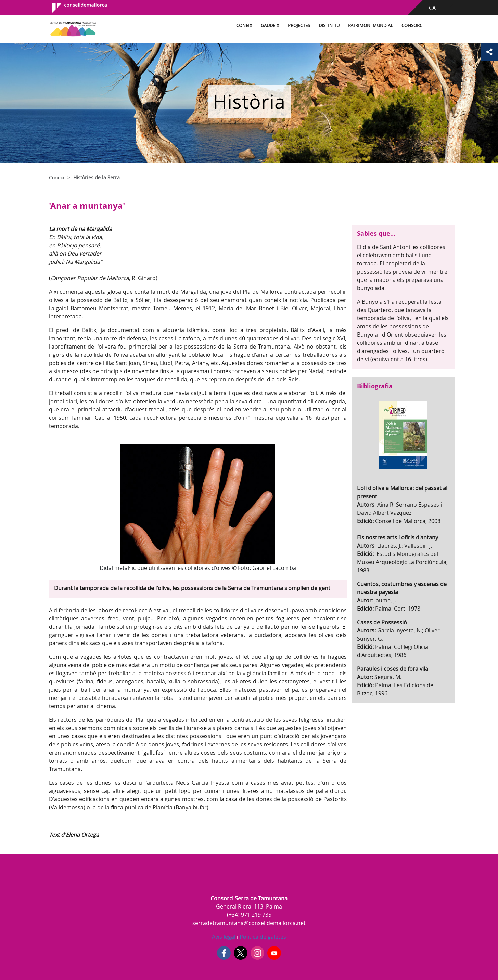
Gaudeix (270, 25)
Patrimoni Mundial (371, 25)
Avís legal (224, 937)
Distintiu (329, 25)
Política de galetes (262, 937)
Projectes (299, 25)
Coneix (244, 25)
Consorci (413, 25)
